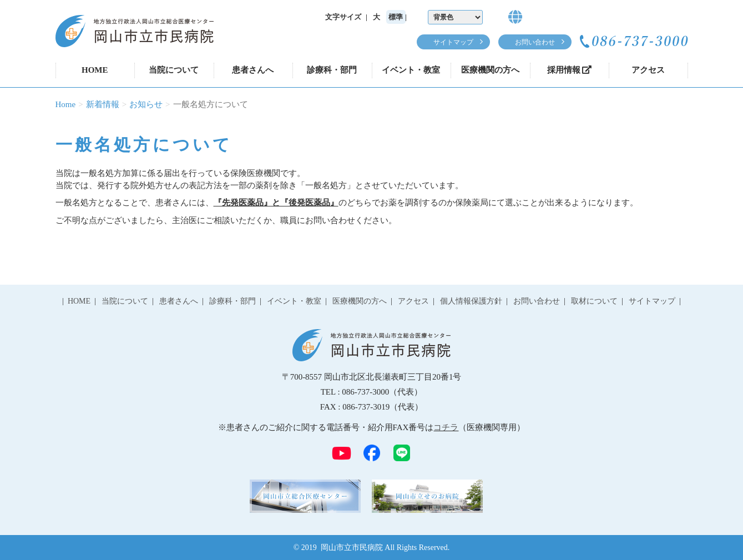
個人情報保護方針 (471, 301)
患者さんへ (253, 70)
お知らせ (146, 104)
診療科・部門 (332, 70)
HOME (95, 70)
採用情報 (569, 70)
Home (66, 104)
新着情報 (103, 104)
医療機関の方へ (490, 70)
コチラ (446, 427)
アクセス (648, 70)
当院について (174, 70)
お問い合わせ (535, 42)
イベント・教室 (411, 70)
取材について (594, 301)
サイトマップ (453, 42)
